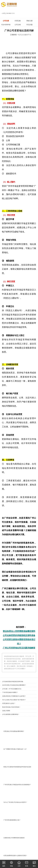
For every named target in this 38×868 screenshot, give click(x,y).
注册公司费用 (6, 711)
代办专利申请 (6, 25)
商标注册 (29, 21)
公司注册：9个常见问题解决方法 (12, 689)
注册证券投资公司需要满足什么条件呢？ (14, 696)
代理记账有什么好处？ (9, 703)
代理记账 (18, 21)
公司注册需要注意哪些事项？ (11, 714)
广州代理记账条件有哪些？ (10, 692)
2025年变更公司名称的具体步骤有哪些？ (14, 685)
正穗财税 (13, 35)
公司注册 (6, 21)
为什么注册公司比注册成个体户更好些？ (14, 700)
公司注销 (18, 25)
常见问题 (29, 25)
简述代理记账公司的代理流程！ (11, 707)
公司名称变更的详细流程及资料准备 (13, 682)
